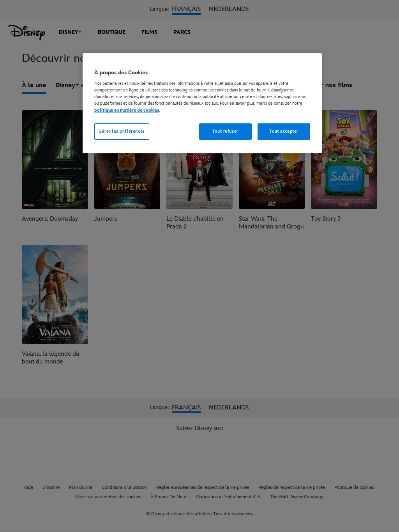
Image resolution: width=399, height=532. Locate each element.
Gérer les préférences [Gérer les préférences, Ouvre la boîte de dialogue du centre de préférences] (122, 131)
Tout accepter (284, 131)
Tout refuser (225, 131)
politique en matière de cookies (127, 110)
